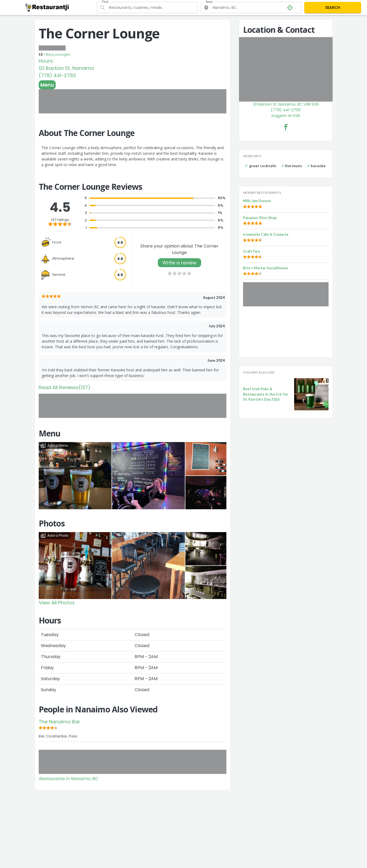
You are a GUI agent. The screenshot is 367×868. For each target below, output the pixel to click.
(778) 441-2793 (57, 75)
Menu (47, 85)
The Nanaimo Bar (59, 722)
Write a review (179, 263)
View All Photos (57, 603)
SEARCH (333, 8)
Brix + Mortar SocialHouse (266, 268)
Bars (50, 54)
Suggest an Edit (286, 116)
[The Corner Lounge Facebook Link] (286, 127)
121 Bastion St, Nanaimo (66, 68)
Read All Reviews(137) (65, 387)
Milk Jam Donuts (257, 201)
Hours (46, 61)
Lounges (63, 54)
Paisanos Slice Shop (260, 218)
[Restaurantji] (47, 7)
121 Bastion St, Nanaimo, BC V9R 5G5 (286, 104)
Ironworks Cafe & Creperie (266, 234)
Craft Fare (252, 251)
